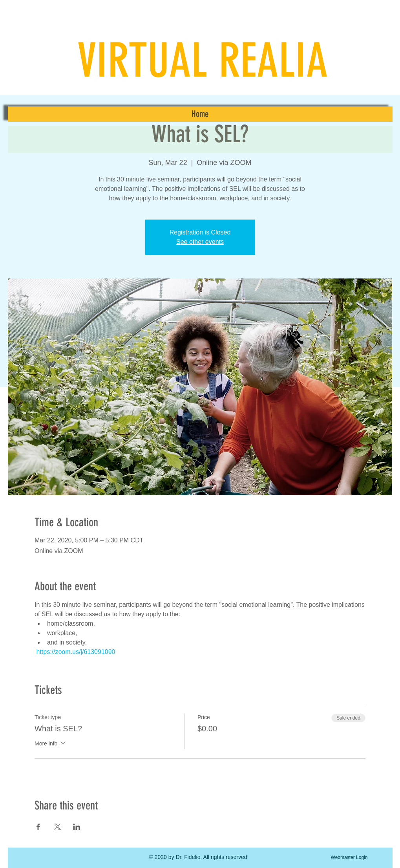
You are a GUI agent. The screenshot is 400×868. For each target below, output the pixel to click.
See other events (200, 242)
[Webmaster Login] (349, 857)
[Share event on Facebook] (38, 827)
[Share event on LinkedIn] (77, 827)
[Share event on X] (58, 827)
